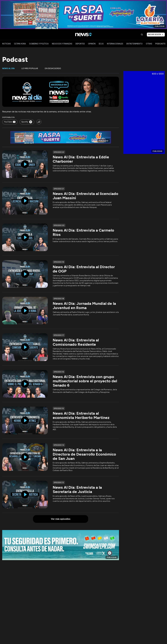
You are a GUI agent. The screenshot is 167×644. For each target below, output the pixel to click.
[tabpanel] (61, 300)
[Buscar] (142, 35)
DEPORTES (80, 44)
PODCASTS (160, 44)
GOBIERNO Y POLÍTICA (39, 44)
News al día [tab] (8, 68)
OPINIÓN (92, 44)
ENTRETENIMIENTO (134, 44)
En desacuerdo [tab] (53, 68)
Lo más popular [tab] (30, 68)
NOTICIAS (6, 44)
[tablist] (61, 70)
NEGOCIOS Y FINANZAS (62, 44)
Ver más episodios (61, 519)
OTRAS (149, 44)
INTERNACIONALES (115, 44)
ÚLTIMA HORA (20, 44)
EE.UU (101, 44)
